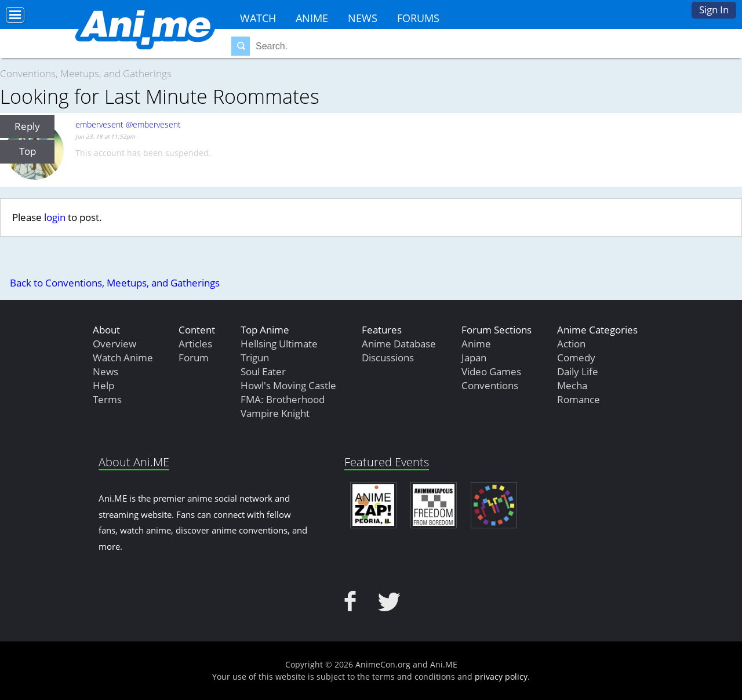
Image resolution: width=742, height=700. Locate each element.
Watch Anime (123, 358)
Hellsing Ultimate (279, 344)
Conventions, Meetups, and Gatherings (86, 73)
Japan (474, 358)
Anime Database (399, 344)
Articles (195, 344)
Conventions (490, 385)
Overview (114, 344)
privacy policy (501, 677)
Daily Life (578, 371)
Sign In (714, 10)
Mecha (572, 385)
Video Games (491, 371)
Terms (107, 399)
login (55, 217)
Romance (579, 399)
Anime (312, 18)
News (363, 18)
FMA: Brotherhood (283, 399)
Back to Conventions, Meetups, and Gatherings (115, 283)
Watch (258, 18)
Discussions (388, 358)
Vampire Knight (275, 413)
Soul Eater (263, 371)
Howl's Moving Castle (288, 385)
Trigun (255, 358)
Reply (27, 126)
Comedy (576, 358)
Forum (194, 358)
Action (571, 344)
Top (28, 151)
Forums (418, 18)
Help (103, 385)
